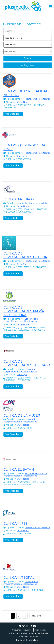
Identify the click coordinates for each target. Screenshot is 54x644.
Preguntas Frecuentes (22, 630)
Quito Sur (22, 264)
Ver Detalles (13, 114)
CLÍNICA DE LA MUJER (22, 416)
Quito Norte (23, 102)
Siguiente (37, 616)
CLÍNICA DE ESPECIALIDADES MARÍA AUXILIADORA (24, 311)
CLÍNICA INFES (15, 524)
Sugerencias (40, 630)
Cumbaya (22, 156)
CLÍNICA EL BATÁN (19, 470)
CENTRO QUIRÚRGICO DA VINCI (24, 147)
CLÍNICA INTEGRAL (19, 578)
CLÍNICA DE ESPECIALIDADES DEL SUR (25, 255)
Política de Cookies (18, 633)
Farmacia (29, 473)
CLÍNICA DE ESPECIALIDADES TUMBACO (27, 363)
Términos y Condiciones (29, 637)
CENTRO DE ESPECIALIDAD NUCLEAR (26, 93)
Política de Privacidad (39, 633)
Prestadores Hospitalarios (37, 99)
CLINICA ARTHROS (19, 199)
